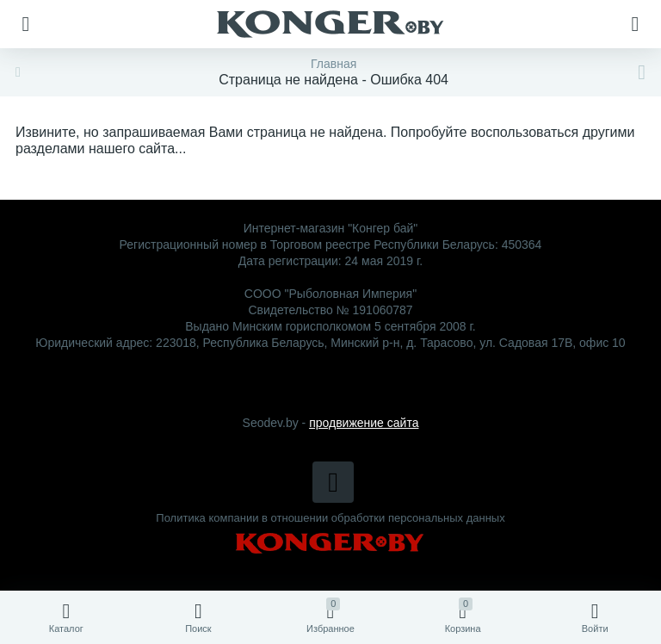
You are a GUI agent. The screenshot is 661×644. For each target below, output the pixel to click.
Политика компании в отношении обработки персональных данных (330, 518)
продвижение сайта (364, 423)
